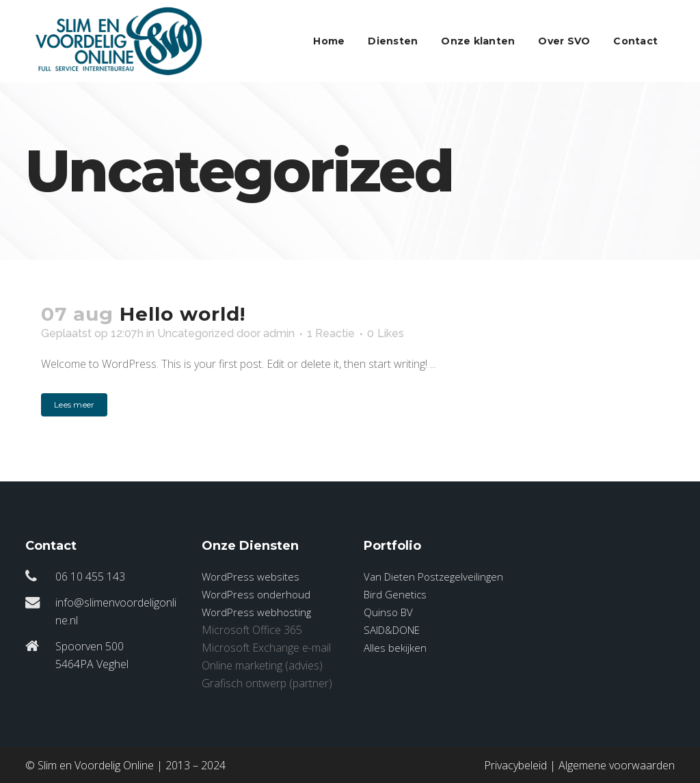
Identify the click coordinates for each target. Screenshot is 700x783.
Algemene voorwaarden (617, 765)
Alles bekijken (395, 648)
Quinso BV (388, 612)
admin (279, 333)
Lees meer (74, 404)
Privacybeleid (515, 765)
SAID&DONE (392, 630)
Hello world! (183, 314)
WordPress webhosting (256, 612)
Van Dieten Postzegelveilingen (433, 576)
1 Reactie (331, 333)
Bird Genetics (395, 594)
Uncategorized (196, 333)
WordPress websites (251, 576)
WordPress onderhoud (256, 594)
